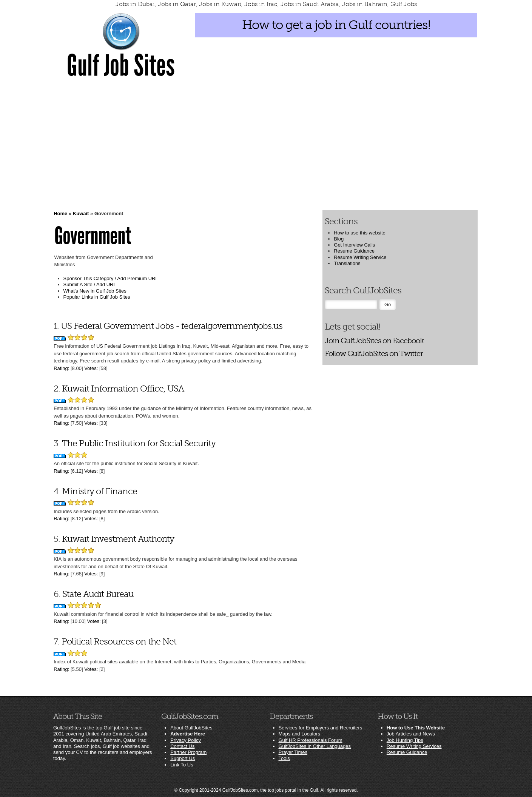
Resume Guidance (354, 251)
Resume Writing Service (360, 257)
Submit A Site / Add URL (90, 284)
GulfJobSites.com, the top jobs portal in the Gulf (270, 790)
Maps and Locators (300, 734)
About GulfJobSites (191, 728)
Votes (90, 368)
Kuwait (81, 214)
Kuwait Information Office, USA (123, 389)
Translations (347, 263)
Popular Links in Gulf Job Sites (97, 297)
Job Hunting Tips (405, 740)
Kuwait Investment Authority (118, 539)
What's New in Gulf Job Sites (95, 291)
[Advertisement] (266, 143)
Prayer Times (293, 752)
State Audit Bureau (98, 594)
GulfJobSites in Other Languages (315, 746)
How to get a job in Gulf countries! (336, 25)
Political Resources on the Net (119, 642)
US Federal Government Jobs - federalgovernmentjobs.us (172, 326)
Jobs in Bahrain (365, 4)
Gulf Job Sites (121, 66)
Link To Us (182, 765)
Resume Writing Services (414, 746)
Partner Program (188, 752)
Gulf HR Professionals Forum (311, 740)
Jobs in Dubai (135, 4)
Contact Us (182, 746)
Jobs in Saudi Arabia (310, 4)
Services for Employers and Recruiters (321, 728)
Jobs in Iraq (261, 4)
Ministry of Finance (99, 491)
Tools (284, 758)
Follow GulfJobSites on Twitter (374, 354)
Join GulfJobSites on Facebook (374, 341)
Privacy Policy (186, 740)
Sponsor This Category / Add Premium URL (111, 278)
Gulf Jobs (404, 4)
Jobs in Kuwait (220, 4)
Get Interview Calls (354, 245)
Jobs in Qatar (177, 4)
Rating (61, 368)
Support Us (183, 758)
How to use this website (360, 233)
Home (60, 214)
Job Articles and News (411, 734)
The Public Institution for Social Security (139, 443)
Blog (339, 239)
